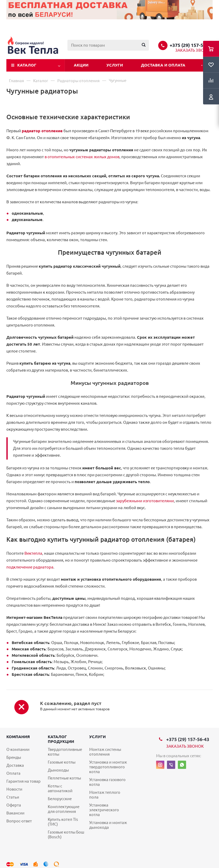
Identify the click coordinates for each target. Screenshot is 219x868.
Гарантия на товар (23, 781)
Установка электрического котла (104, 810)
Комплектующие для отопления (64, 809)
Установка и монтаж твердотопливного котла (108, 767)
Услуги (115, 65)
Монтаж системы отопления (105, 752)
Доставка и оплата (163, 65)
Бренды (14, 757)
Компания (18, 737)
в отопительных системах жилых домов (82, 157)
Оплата (13, 773)
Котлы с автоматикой (60, 788)
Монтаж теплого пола (105, 795)
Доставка (15, 765)
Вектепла (33, 553)
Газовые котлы (62, 762)
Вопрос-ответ (19, 821)
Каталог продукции (61, 739)
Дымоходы (58, 770)
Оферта (14, 805)
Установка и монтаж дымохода (108, 825)
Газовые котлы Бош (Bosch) (66, 834)
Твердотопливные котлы (65, 752)
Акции (81, 65)
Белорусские (60, 799)
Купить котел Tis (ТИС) (63, 822)
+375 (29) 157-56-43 (191, 45)
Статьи (13, 797)
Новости (14, 789)
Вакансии (15, 813)
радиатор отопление (42, 131)
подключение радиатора (30, 567)
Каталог (27, 65)
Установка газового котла (107, 782)
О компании (18, 749)
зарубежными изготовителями (145, 501)
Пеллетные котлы (64, 778)
